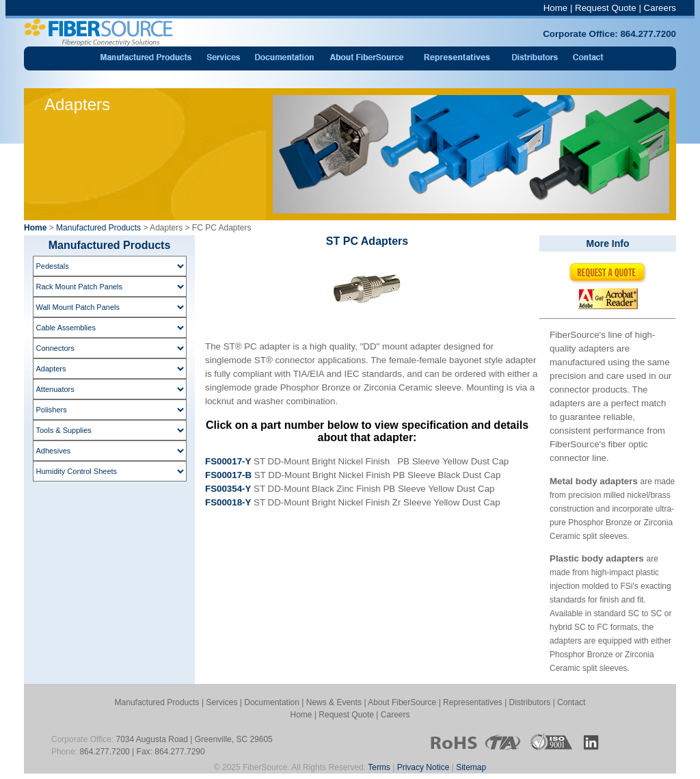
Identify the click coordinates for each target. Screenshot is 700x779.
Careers (660, 8)
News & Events (334, 702)
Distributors (530, 702)
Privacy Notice (423, 767)
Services (221, 702)
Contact (571, 702)
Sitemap (471, 767)
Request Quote (606, 8)
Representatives (473, 702)
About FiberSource (402, 702)
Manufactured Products (98, 228)
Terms (379, 767)
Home (556, 8)
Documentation (272, 702)
